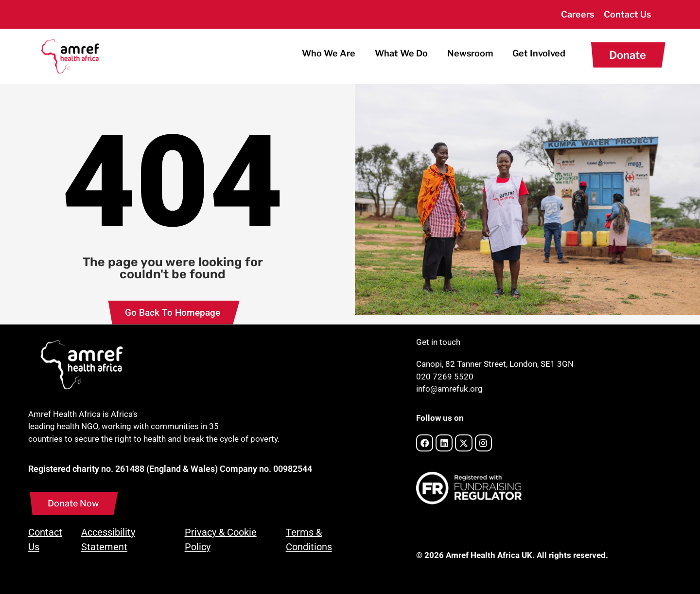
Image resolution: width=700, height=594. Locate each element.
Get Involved (539, 53)
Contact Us (627, 14)
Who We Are (329, 53)
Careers (577, 14)
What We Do (401, 53)
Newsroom (470, 53)
